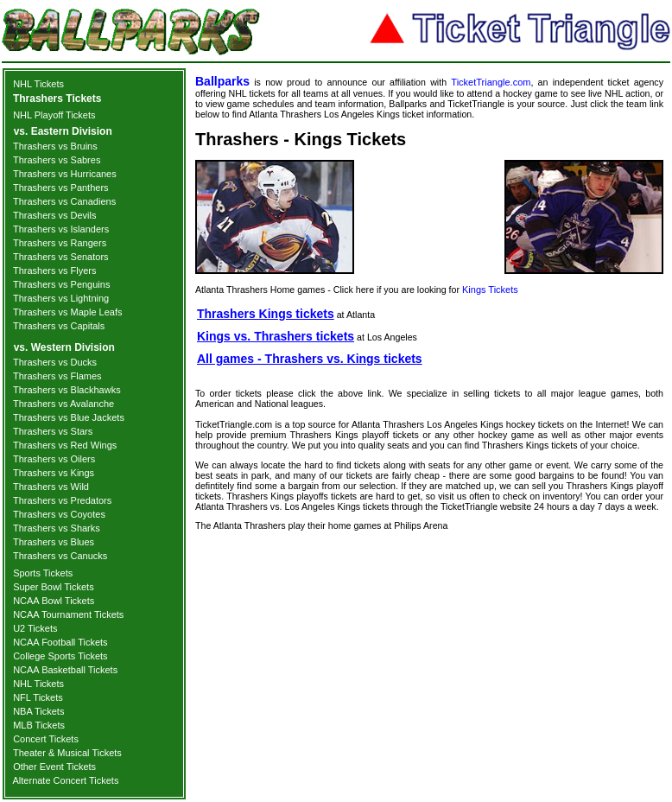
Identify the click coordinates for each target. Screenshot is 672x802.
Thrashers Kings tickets (266, 314)
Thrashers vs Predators (62, 500)
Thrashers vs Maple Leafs (68, 312)
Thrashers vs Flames (57, 376)
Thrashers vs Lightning (61, 298)
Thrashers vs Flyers (55, 271)
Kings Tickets (490, 290)
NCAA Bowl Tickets (54, 601)
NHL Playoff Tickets (54, 115)
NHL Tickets (38, 84)
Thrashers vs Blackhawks (67, 390)
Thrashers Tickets (57, 99)
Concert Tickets (46, 739)
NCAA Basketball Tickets (65, 670)
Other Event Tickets (54, 767)
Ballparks (222, 81)
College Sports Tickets (60, 656)
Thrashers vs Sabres (57, 160)
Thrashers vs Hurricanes (65, 174)
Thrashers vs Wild (51, 487)
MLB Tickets (39, 725)
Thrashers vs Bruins (55, 146)
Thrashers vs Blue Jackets (69, 417)
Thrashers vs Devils (55, 215)
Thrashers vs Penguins (62, 284)
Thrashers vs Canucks (60, 556)
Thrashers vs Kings (54, 473)
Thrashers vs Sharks (57, 528)
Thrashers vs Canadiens (64, 201)
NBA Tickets (38, 711)
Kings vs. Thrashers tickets (276, 336)
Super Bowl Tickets (54, 587)
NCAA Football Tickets (60, 642)
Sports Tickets (43, 573)
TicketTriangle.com (491, 82)
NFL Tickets (38, 697)
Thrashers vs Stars (53, 431)
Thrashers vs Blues (54, 542)
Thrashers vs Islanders (61, 229)
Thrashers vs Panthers (61, 188)
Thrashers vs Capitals (59, 326)
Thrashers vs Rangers (60, 243)
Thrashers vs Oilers (54, 459)
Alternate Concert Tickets (66, 780)
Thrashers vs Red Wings (65, 445)
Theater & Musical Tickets (67, 753)
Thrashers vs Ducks (55, 362)
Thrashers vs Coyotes (59, 514)
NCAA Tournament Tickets (68, 614)
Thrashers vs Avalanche (63, 404)
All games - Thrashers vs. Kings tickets (310, 359)
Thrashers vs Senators (61, 257)
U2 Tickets (35, 628)
